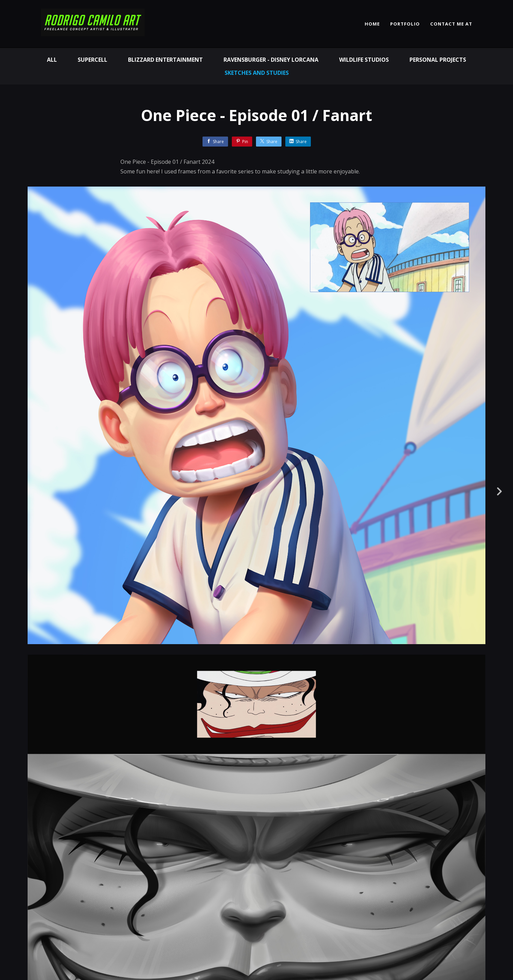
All (52, 60)
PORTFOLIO (405, 24)
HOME (372, 24)
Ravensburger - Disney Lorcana (271, 60)
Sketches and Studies (257, 73)
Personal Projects (438, 60)
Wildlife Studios (364, 60)
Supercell (92, 60)
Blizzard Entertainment (165, 60)
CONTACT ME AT (451, 24)
